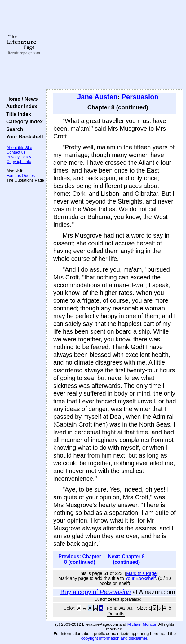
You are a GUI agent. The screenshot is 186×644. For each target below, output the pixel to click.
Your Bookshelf (23, 137)
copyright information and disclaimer (114, 638)
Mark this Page (141, 573)
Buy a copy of (96, 592)
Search (13, 129)
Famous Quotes (21, 175)
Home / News (21, 99)
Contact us (16, 152)
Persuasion (140, 97)
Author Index (20, 106)
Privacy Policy (19, 157)
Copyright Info (19, 162)
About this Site (19, 148)
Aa (122, 608)
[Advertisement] (115, 45)
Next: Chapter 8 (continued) (126, 559)
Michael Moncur (142, 624)
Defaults (116, 614)
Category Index (23, 121)
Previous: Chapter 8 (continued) (80, 559)
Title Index (17, 114)
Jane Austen (97, 97)
